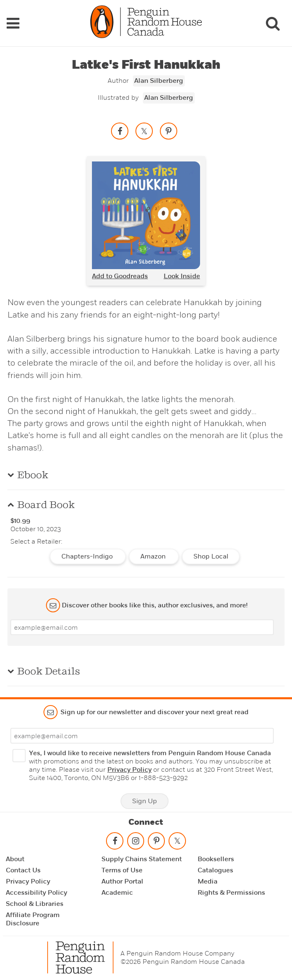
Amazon (154, 556)
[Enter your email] (142, 627)
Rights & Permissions (231, 892)
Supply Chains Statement (142, 859)
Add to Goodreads (120, 276)
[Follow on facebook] (115, 842)
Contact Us (23, 870)
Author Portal (122, 881)
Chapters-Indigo (88, 556)
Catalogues (215, 870)
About (15, 859)
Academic (117, 892)
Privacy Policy (129, 769)
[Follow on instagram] (135, 842)
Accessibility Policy (36, 892)
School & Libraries (35, 903)
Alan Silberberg (159, 80)
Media (208, 881)
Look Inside (182, 276)
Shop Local (211, 556)
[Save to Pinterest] (169, 130)
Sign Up (145, 801)
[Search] (273, 23)
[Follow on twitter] (177, 842)
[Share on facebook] (120, 130)
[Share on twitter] (144, 130)
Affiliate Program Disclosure (33, 919)
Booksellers (216, 859)
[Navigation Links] (13, 23)
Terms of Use (122, 870)
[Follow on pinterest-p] (156, 842)
